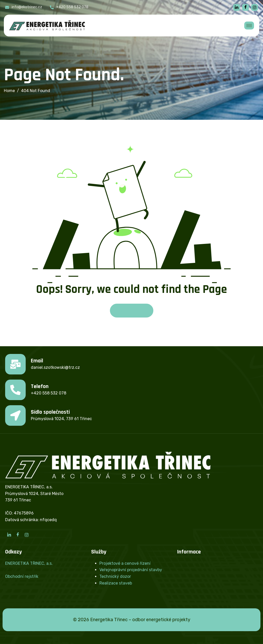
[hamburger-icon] (249, 26)
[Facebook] (246, 7)
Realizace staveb (116, 583)
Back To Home (132, 310)
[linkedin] (237, 7)
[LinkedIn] (9, 535)
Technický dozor (115, 576)
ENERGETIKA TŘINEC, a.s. (29, 563)
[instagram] (255, 7)
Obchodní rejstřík (22, 576)
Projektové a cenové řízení (125, 563)
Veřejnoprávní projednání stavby (131, 570)
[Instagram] (26, 535)
